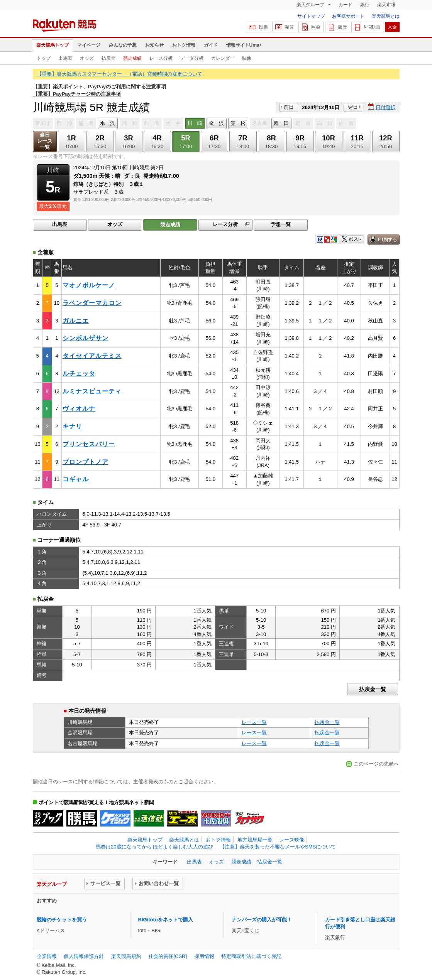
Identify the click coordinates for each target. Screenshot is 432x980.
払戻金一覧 (373, 689)
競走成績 (132, 58)
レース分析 (161, 58)
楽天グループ (311, 5)
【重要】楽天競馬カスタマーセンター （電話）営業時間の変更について (119, 74)
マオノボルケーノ (89, 285)
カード (346, 5)
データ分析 (192, 58)
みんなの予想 (123, 45)
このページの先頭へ (376, 764)
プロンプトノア (86, 462)
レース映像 (292, 840)
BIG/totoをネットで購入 (166, 920)
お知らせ (154, 45)
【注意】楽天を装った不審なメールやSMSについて (278, 847)
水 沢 (108, 123)
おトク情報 (184, 45)
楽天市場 (386, 5)
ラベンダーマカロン (92, 303)
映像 (247, 58)
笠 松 (238, 123)
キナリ (72, 426)
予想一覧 (281, 224)
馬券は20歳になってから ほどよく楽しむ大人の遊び (154, 847)
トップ (44, 58)
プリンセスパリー (89, 444)
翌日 (353, 107)
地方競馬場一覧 (255, 840)
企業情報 (47, 956)
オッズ (87, 58)
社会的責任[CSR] (168, 956)
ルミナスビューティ (92, 391)
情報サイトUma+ (244, 45)
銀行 (365, 5)
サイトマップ (311, 16)
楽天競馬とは (386, 16)
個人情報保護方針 (84, 956)
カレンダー (223, 58)
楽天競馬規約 (126, 956)
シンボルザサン (86, 338)
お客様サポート (348, 16)
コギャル (76, 479)
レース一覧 (254, 722)
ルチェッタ (79, 374)
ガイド (211, 45)
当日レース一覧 (45, 141)
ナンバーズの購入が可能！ (262, 920)
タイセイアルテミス (92, 356)
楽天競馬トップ (53, 45)
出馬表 (65, 58)
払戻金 (108, 58)
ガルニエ (76, 321)
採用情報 (204, 956)
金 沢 (216, 123)
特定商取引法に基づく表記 (251, 956)
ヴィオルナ (79, 409)
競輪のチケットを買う (62, 920)
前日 (289, 107)
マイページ (89, 45)
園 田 (281, 123)
